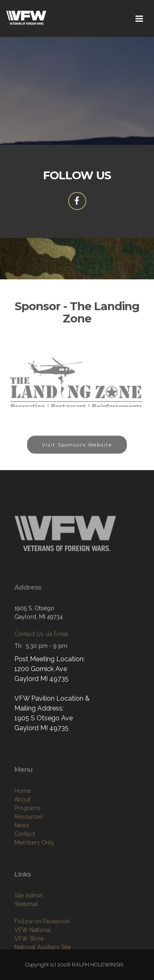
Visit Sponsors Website (77, 449)
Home (23, 816)
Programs (27, 833)
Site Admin (29, 918)
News (22, 850)
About (22, 824)
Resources (29, 841)
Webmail (26, 926)
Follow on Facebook (42, 943)
